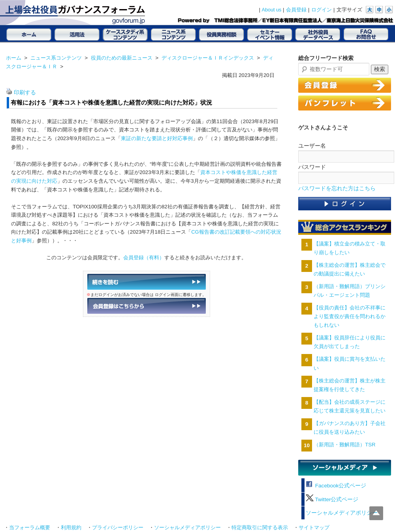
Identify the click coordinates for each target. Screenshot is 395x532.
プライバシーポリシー (118, 528)
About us (272, 10)
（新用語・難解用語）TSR (344, 445)
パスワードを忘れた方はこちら (337, 188)
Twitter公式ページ (332, 499)
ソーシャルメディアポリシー (342, 513)
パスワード (312, 167)
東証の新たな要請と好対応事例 (157, 138)
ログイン (322, 10)
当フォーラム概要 (30, 528)
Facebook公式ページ (336, 486)
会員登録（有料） (144, 258)
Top (376, 513)
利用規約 (71, 528)
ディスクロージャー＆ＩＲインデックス (208, 58)
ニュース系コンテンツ (56, 58)
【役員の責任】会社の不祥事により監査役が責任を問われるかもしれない (350, 316)
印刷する (25, 93)
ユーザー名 (312, 146)
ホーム (14, 58)
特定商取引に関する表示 (260, 528)
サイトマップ (314, 528)
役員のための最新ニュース (122, 58)
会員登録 (296, 10)
